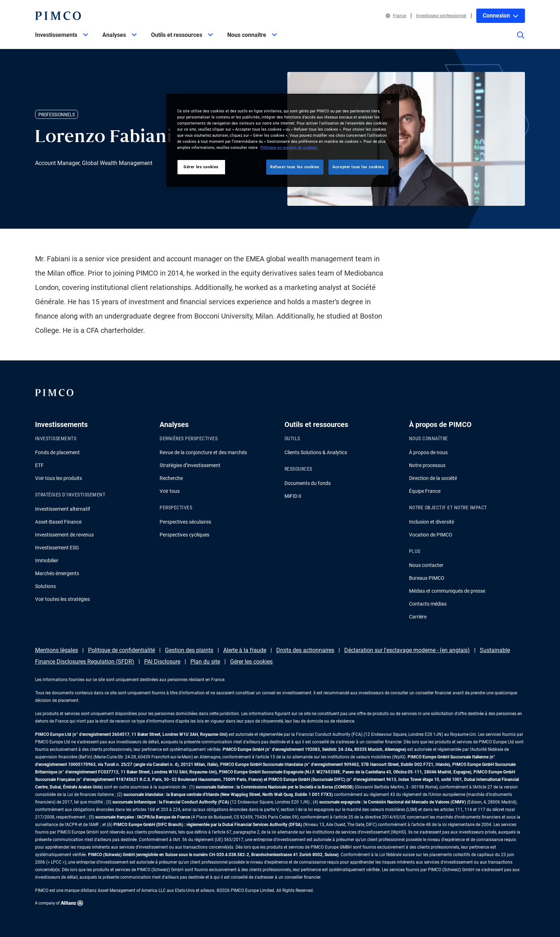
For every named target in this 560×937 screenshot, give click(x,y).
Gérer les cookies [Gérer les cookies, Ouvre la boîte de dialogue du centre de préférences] (201, 167)
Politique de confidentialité (121, 650)
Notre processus (427, 465)
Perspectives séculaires (185, 522)
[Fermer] (389, 102)
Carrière (418, 617)
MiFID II (293, 496)
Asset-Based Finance (58, 522)
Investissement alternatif (63, 509)
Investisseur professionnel (441, 16)
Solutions (45, 586)
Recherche (171, 478)
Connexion (501, 16)
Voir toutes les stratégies (62, 599)
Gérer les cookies (251, 662)
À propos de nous (428, 452)
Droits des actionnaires (305, 650)
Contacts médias (428, 604)
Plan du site (205, 662)
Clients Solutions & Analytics (316, 452)
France (396, 16)
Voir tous (170, 491)
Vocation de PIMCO (431, 535)
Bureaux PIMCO (427, 578)
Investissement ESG (57, 548)
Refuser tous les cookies (295, 167)
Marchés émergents (57, 573)
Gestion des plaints (189, 650)
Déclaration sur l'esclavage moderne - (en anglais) (407, 650)
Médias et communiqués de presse (447, 591)
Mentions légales (57, 650)
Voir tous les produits (59, 478)
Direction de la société (433, 478)
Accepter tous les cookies (358, 167)
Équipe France (425, 491)
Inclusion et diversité (432, 522)
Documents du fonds (308, 483)
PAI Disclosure (162, 662)
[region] (283, 140)
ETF (39, 465)
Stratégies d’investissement (190, 465)
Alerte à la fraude (245, 650)
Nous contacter (426, 565)
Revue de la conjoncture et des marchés (203, 452)
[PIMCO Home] (58, 16)
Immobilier (47, 560)
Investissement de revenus (64, 535)
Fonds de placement (57, 452)
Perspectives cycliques (184, 535)
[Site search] (521, 40)
